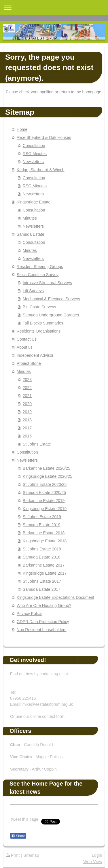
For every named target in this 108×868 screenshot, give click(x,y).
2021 (27, 396)
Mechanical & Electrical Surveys (51, 299)
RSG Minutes (35, 154)
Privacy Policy (29, 614)
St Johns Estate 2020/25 (45, 484)
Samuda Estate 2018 (42, 557)
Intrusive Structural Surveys (47, 283)
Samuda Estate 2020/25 (44, 493)
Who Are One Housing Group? (44, 605)
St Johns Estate (37, 444)
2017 (27, 428)
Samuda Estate (31, 234)
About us (25, 347)
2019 (27, 412)
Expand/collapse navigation (54, 8)
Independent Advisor (35, 355)
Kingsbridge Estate (34, 202)
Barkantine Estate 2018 (44, 533)
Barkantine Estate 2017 (44, 565)
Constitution (27, 452)
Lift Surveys (33, 291)
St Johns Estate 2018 (42, 549)
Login (97, 855)
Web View (93, 862)
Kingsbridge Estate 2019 (45, 509)
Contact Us (27, 339)
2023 (27, 380)
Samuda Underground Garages (51, 315)
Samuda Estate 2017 (42, 589)
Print (13, 855)
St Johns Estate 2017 (42, 581)
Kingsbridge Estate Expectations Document (55, 597)
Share (18, 836)
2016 (27, 436)
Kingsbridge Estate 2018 (45, 541)
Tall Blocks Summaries (43, 323)
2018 (27, 420)
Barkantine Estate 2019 (44, 501)
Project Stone (29, 363)
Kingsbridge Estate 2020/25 (48, 476)
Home (22, 129)
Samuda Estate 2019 (42, 525)
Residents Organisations (39, 331)
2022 (27, 388)
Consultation (34, 146)
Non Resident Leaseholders (42, 630)
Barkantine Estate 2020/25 (47, 468)
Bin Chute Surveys (39, 307)
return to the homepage (80, 92)
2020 (27, 404)
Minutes (30, 218)
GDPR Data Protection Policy (43, 622)
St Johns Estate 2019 (42, 517)
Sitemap (31, 855)
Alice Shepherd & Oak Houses (44, 137)
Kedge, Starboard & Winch (41, 170)
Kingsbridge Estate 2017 (45, 573)
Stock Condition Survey (38, 275)
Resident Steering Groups (40, 267)
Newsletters (33, 162)
